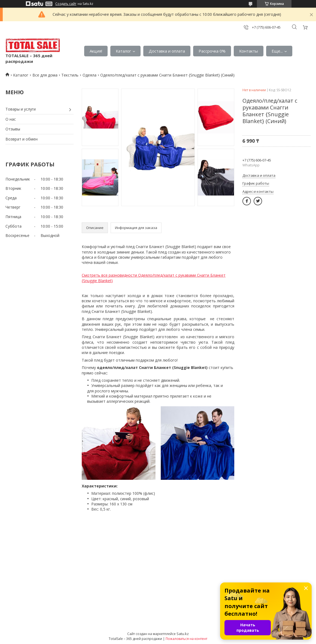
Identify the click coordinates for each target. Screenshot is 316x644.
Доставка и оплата (167, 51)
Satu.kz (183, 634)
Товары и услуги (21, 109)
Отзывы (13, 129)
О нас (11, 119)
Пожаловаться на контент (186, 639)
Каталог (123, 51)
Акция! (96, 51)
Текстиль (70, 75)
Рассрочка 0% (212, 51)
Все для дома (45, 75)
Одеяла (89, 75)
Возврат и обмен (22, 139)
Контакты (249, 51)
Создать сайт (66, 4)
